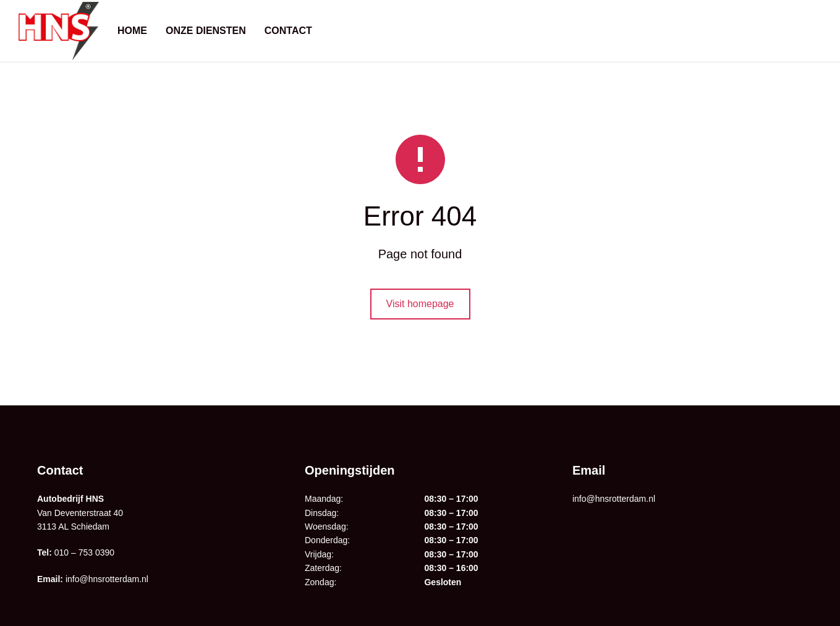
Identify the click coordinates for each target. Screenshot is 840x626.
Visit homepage (420, 304)
